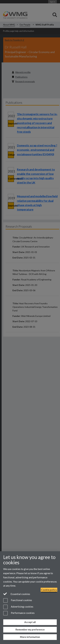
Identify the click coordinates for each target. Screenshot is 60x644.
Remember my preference (30, 629)
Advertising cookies (18, 607)
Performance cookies (19, 613)
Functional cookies (18, 600)
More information (30, 637)
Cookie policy (49, 590)
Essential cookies (17, 594)
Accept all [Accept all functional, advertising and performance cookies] (30, 622)
